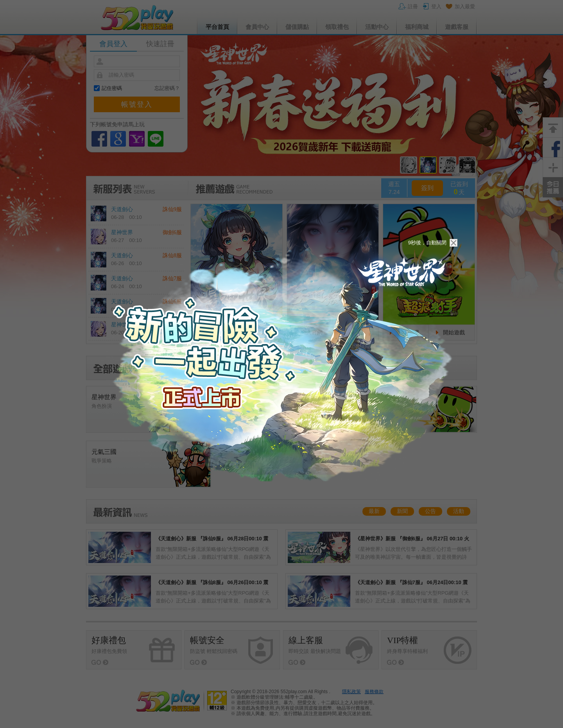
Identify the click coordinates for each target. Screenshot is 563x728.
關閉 (454, 243)
